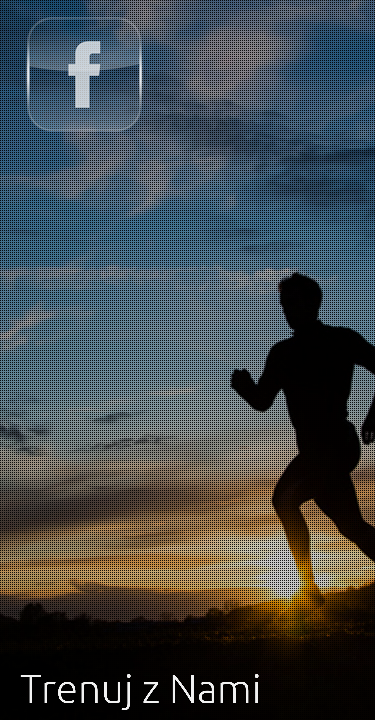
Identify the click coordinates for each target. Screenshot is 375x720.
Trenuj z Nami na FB (84, 74)
